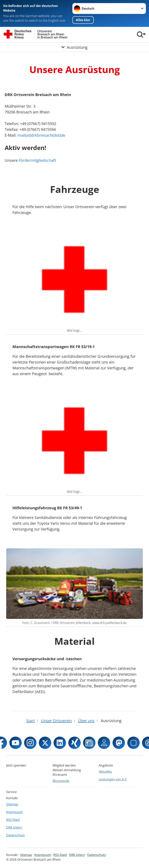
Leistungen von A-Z (113, 779)
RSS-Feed (13, 820)
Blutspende (61, 781)
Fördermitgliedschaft (37, 160)
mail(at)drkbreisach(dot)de (41, 135)
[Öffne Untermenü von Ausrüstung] (74, 47)
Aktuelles (105, 772)
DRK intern (14, 827)
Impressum (15, 812)
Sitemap (12, 804)
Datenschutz (16, 835)
